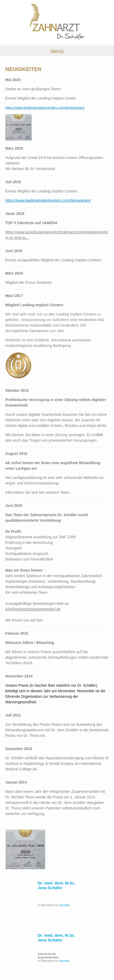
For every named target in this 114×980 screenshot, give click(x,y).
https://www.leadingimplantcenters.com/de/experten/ (45, 108)
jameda (65, 905)
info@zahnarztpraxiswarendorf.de (33, 609)
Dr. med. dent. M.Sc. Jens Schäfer (57, 885)
